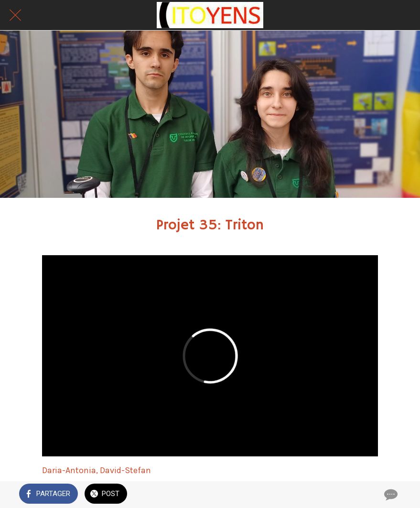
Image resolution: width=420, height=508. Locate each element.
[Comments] (390, 495)
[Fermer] (15, 15)
